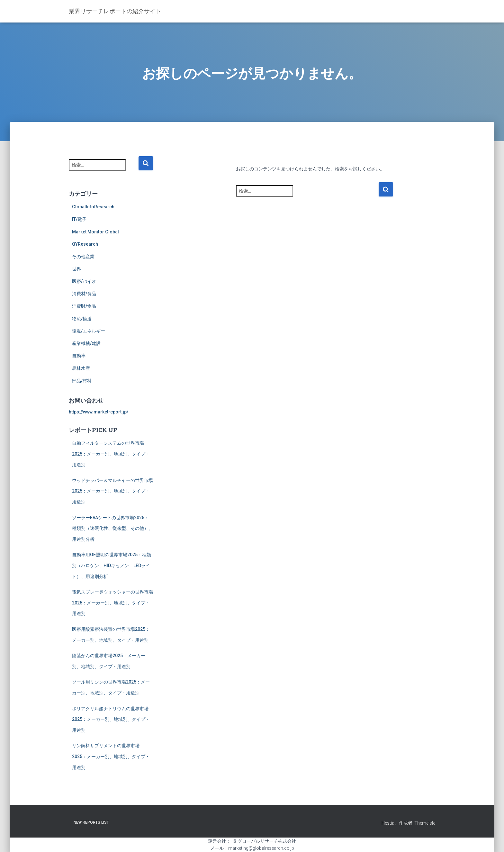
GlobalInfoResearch (93, 207)
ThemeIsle (425, 823)
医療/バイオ (84, 281)
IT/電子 (79, 219)
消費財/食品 (84, 306)
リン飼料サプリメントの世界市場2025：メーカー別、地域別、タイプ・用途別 (111, 756)
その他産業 (83, 257)
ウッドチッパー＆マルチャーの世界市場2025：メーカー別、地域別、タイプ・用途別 (113, 491)
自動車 (79, 356)
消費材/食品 (84, 294)
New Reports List (91, 822)
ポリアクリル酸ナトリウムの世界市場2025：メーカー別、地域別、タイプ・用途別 (111, 719)
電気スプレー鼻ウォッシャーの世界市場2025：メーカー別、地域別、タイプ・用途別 (113, 603)
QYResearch (85, 244)
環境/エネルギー (89, 331)
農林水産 (81, 368)
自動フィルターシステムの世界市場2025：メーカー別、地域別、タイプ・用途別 (111, 454)
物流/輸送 (82, 319)
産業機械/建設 (86, 343)
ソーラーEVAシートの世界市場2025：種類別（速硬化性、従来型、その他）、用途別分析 (113, 528)
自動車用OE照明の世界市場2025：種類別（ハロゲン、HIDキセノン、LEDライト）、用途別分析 (112, 565)
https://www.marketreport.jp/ (99, 412)
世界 (76, 269)
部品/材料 (82, 381)
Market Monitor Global (95, 232)
